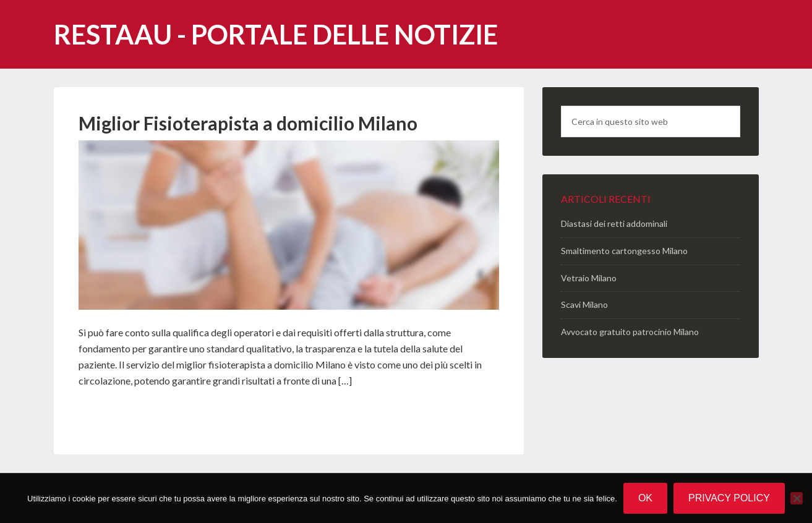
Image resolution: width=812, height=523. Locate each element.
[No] (797, 498)
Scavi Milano (584, 304)
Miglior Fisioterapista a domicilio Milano (248, 123)
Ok (645, 498)
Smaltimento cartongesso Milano (624, 251)
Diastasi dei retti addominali (614, 223)
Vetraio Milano (589, 278)
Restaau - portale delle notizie (276, 34)
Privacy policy (729, 498)
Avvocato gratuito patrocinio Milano (630, 332)
